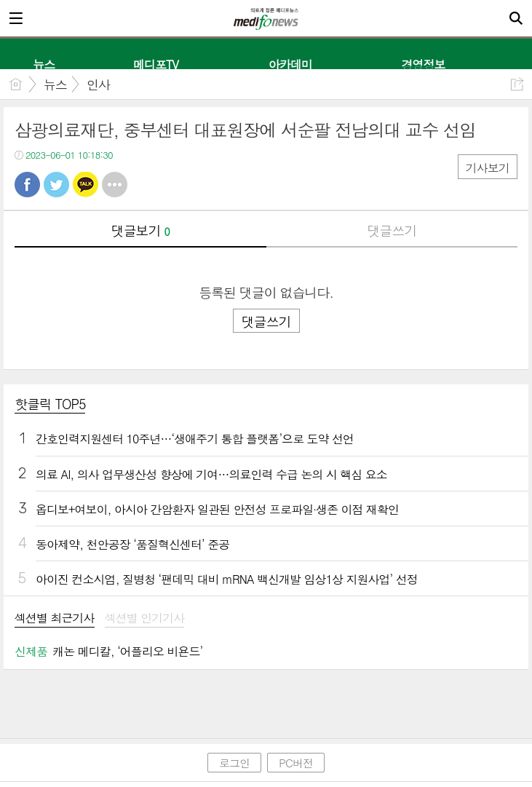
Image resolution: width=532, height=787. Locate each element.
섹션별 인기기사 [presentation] (145, 618)
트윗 (56, 185)
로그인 (234, 763)
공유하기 (517, 84)
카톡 (86, 185)
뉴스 (55, 84)
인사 (98, 84)
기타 (115, 185)
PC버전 (296, 763)
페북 (27, 185)
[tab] (55, 619)
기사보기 (488, 168)
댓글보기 (140, 230)
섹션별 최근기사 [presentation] (55, 618)
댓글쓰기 (392, 230)
